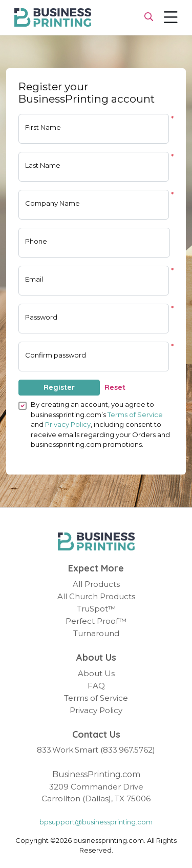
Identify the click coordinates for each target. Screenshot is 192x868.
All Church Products (96, 596)
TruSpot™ (96, 609)
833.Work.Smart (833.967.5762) (96, 750)
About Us (96, 673)
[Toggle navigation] (171, 17)
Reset (115, 387)
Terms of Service (135, 415)
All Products (96, 584)
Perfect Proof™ (96, 621)
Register (59, 387)
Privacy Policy (68, 424)
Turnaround (96, 633)
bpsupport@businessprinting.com (96, 822)
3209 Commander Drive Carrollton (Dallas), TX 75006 (96, 793)
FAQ (96, 686)
